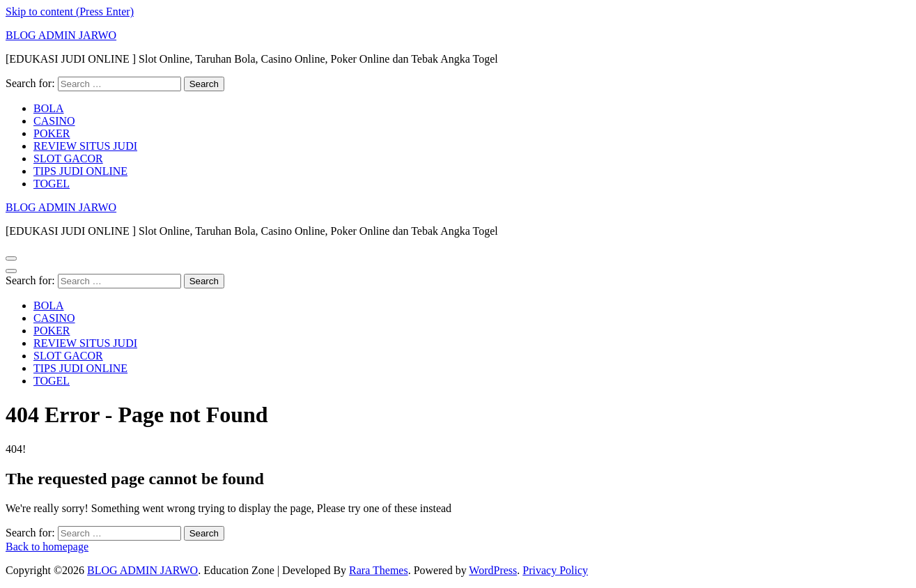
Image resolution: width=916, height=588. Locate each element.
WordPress (493, 570)
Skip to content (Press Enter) (70, 11)
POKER (52, 133)
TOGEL (52, 184)
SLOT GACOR (68, 158)
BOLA (49, 108)
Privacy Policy (555, 570)
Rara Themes (379, 570)
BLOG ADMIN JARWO (61, 35)
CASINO (54, 121)
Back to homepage (47, 547)
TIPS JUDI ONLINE (80, 171)
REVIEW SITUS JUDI (85, 146)
